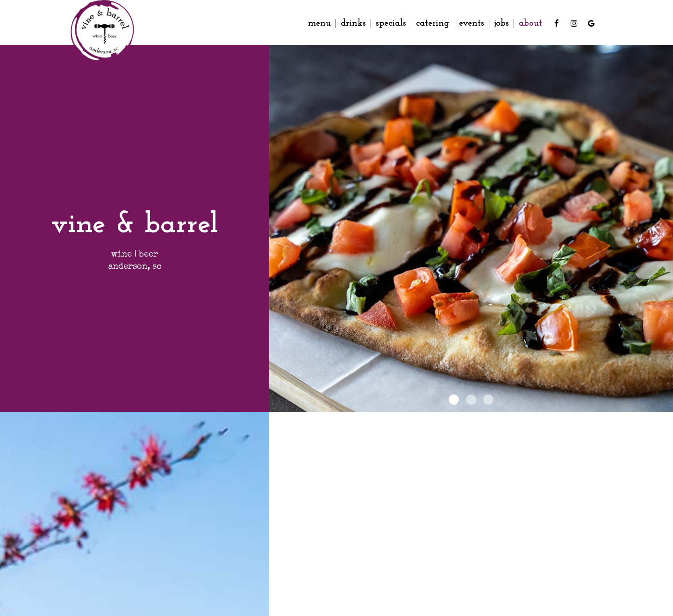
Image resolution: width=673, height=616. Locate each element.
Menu (319, 23)
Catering (433, 23)
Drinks (353, 23)
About (530, 23)
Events (472, 23)
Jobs (501, 23)
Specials (391, 23)
